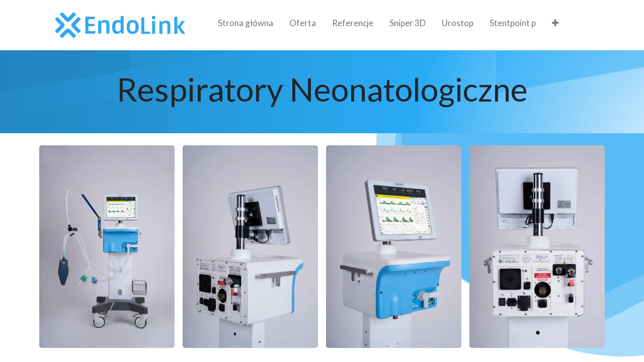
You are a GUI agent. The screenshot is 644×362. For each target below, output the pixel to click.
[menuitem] (246, 25)
